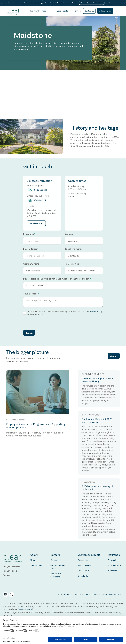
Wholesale (112, 571)
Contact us (83, 560)
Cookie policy (77, 594)
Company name (31, 264)
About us (34, 560)
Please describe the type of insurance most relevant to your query (57, 279)
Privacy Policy (96, 311)
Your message (31, 294)
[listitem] (77, 11)
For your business (115, 560)
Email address (31, 249)
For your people (115, 565)
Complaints (83, 576)
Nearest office (72, 264)
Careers (54, 560)
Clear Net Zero (37, 565)
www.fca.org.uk (25, 609)
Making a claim (84, 565)
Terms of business (93, 594)
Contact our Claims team (92, 3)
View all (114, 357)
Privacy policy (64, 594)
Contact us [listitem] (89, 11)
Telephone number (74, 249)
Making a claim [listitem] (105, 11)
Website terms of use (112, 594)
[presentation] (42, 323)
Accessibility (84, 571)
